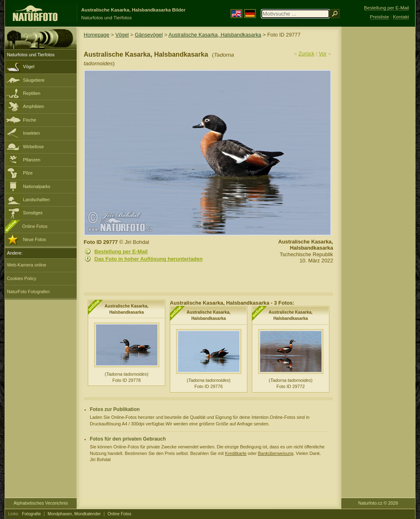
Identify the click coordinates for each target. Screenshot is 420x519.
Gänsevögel (149, 35)
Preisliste (380, 17)
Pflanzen (32, 160)
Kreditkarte (236, 453)
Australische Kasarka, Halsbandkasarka (215, 35)
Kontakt (401, 17)
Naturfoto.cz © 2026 (378, 503)
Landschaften (36, 200)
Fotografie (32, 514)
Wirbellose (33, 147)
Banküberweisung (276, 453)
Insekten (31, 133)
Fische (30, 120)
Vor (323, 54)
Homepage (97, 35)
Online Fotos (35, 226)
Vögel (29, 67)
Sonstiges (33, 213)
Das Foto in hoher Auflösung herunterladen (148, 259)
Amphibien (33, 106)
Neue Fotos (34, 239)
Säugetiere (34, 80)
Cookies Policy (22, 278)
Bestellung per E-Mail (121, 251)
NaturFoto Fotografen (28, 292)
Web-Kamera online (27, 265)
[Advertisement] (378, 158)
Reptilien (32, 93)
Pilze (28, 173)
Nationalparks (37, 186)
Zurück (307, 54)
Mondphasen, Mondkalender (74, 514)
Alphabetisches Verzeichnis (41, 503)
